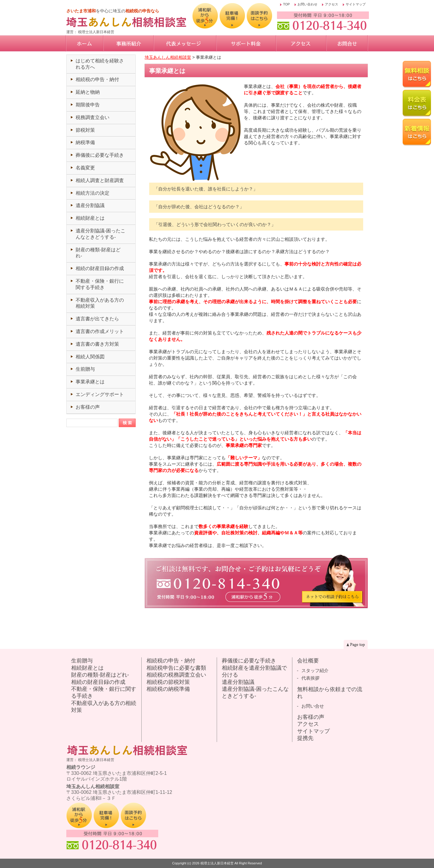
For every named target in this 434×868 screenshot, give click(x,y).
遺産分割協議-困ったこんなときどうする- (255, 692)
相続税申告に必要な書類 (176, 668)
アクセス (332, 4)
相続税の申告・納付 (97, 79)
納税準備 (85, 142)
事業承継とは (90, 382)
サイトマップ (356, 4)
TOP (286, 4)
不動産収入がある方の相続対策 (104, 707)
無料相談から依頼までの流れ (330, 693)
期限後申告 (88, 105)
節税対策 (85, 130)
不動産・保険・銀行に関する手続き (104, 692)
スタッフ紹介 (315, 670)
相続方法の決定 (93, 193)
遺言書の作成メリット (100, 331)
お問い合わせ (307, 4)
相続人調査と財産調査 (100, 180)
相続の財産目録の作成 (100, 268)
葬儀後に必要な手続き (100, 155)
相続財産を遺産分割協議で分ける (254, 671)
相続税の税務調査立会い (176, 675)
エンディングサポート (100, 394)
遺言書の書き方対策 (97, 344)
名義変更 (85, 168)
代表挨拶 (310, 678)
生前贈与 (85, 369)
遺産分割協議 (90, 205)
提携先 (305, 738)
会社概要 (308, 661)
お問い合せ (313, 706)
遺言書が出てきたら (97, 319)
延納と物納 (88, 92)
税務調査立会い (93, 117)
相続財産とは (90, 218)
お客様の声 (88, 407)
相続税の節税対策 (168, 682)
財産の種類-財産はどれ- (100, 675)
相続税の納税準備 (168, 689)
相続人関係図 (90, 357)
